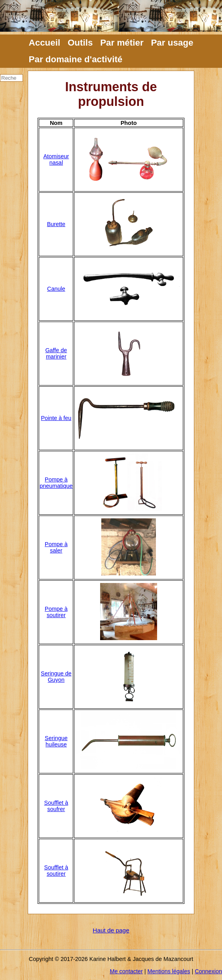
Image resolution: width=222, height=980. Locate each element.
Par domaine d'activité (76, 59)
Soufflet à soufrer (56, 806)
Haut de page (111, 930)
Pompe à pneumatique (56, 483)
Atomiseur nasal (56, 159)
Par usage (172, 43)
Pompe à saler (56, 547)
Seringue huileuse (56, 741)
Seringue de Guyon (56, 677)
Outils (80, 43)
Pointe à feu (56, 418)
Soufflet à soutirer (56, 871)
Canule (56, 289)
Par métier (122, 43)
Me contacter (126, 971)
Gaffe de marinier (56, 353)
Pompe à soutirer (56, 612)
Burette (56, 224)
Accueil (45, 43)
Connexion (208, 971)
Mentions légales (169, 971)
